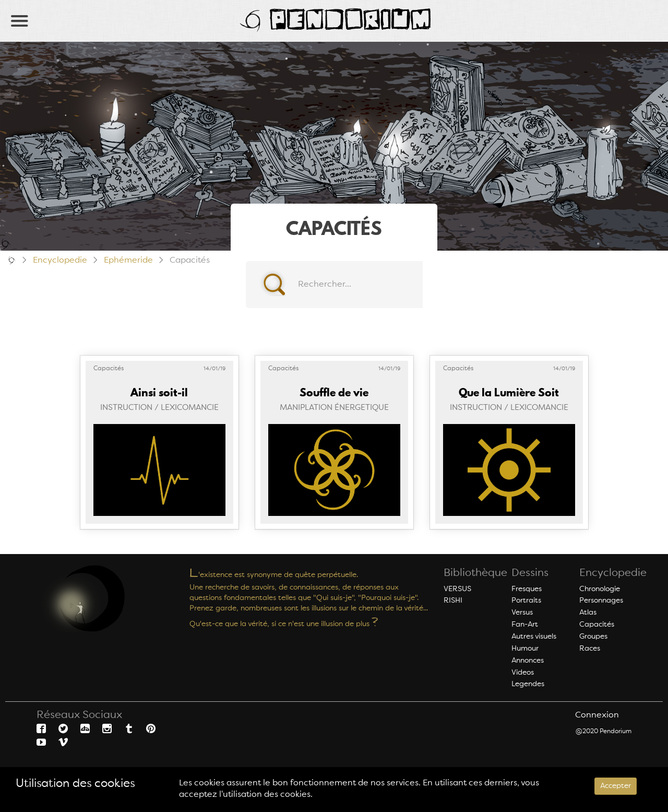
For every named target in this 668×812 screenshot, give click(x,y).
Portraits (526, 601)
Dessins (530, 573)
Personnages (601, 601)
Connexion (597, 715)
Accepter (616, 786)
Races (590, 649)
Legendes (528, 684)
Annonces (528, 661)
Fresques (527, 589)
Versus (522, 613)
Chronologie (600, 589)
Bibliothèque (475, 573)
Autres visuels (534, 637)
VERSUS (457, 589)
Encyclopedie (60, 261)
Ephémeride (128, 261)
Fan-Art (525, 625)
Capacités (597, 625)
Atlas (588, 613)
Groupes (593, 637)
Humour (525, 649)
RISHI (453, 601)
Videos (523, 673)
